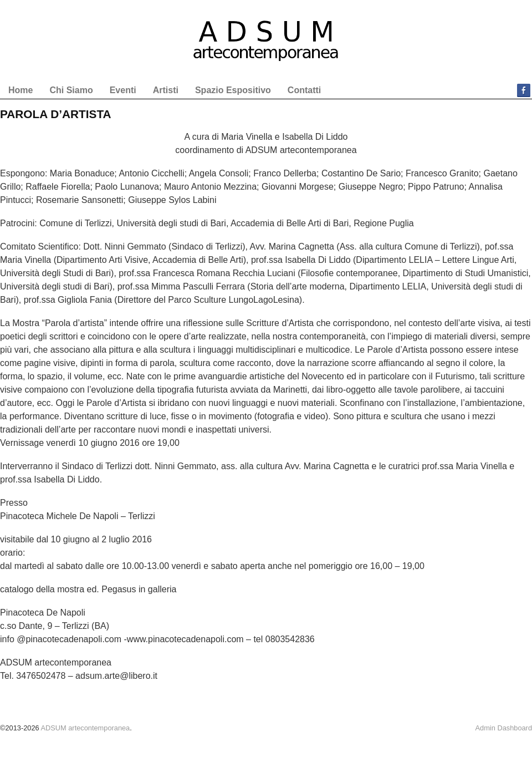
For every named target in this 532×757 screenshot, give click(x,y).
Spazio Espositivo (233, 90)
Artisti (166, 90)
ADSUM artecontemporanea (85, 728)
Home (21, 90)
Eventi (123, 90)
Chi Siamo (71, 90)
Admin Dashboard (504, 728)
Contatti (304, 90)
